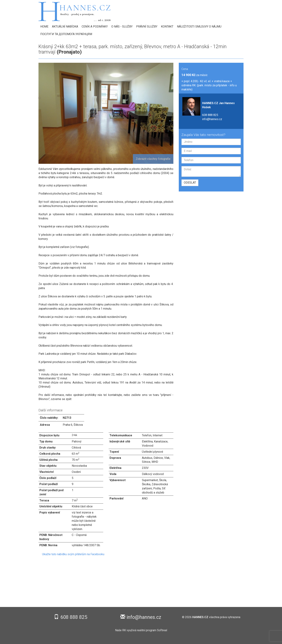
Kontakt (167, 27)
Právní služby (147, 27)
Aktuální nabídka (65, 27)
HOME (44, 27)
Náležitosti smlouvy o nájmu (199, 27)
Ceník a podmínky (95, 27)
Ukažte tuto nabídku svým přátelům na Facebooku (73, 554)
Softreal (162, 630)
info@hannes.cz (212, 119)
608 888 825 (210, 115)
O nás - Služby (122, 27)
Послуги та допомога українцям (66, 34)
